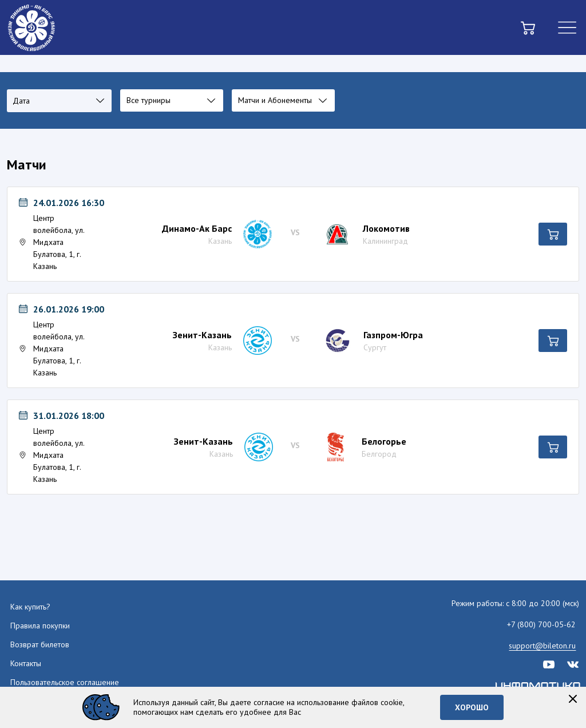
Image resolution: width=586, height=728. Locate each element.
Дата (21, 101)
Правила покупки (40, 626)
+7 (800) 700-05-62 (541, 624)
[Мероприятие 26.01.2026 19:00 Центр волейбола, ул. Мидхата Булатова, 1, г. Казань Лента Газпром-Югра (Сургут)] (56, 341)
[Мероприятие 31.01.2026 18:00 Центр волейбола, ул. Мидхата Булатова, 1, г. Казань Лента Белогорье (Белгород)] (56, 447)
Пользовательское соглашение (65, 682)
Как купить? (30, 607)
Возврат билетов (40, 644)
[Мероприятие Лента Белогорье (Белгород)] (298, 447)
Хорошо (472, 707)
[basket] (528, 28)
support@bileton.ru (542, 646)
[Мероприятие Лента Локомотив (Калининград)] (297, 234)
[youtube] (549, 663)
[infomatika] (539, 686)
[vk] (573, 663)
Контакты (26, 663)
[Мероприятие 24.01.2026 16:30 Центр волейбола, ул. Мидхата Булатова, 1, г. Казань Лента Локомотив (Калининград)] (56, 234)
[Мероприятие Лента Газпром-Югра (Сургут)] (298, 341)
